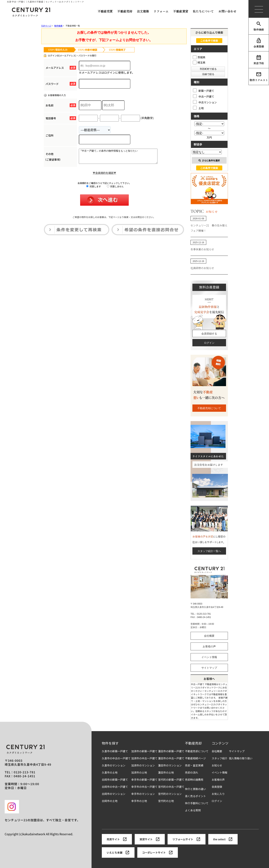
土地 (198, 108)
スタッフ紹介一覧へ (209, 551)
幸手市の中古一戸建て (144, 787)
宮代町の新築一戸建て (171, 780)
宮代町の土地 (166, 801)
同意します (93, 189)
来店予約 (259, 60)
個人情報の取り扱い (241, 758)
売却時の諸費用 (194, 780)
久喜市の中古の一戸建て (116, 758)
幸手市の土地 (139, 801)
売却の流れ (191, 773)
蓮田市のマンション (170, 765)
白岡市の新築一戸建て (115, 780)
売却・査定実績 (194, 765)
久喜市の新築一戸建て (115, 751)
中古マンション (205, 102)
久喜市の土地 (110, 773)
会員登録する (209, 334)
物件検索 (259, 26)
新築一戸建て (204, 90)
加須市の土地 (139, 773)
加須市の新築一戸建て (144, 751)
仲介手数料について (197, 803)
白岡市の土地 (110, 801)
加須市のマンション (143, 765)
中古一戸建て (204, 96)
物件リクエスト (259, 77)
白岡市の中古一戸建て (115, 787)
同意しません (115, 189)
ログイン (209, 343)
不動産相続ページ (195, 758)
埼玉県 (199, 62)
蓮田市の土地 (166, 773)
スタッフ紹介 (219, 758)
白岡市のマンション (114, 794)
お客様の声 (209, 646)
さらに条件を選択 (209, 160)
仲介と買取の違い (195, 789)
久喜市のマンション (114, 765)
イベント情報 (209, 657)
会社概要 (209, 636)
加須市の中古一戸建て (144, 758)
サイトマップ (209, 668)
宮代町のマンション (170, 794)
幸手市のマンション (143, 794)
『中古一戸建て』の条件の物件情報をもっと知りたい (123, 158)
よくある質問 (193, 810)
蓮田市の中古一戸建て (171, 758)
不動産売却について (209, 408)
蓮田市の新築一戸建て (171, 751)
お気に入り (218, 794)
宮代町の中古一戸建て (171, 787)
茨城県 (199, 57)
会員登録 (259, 43)
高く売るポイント (195, 796)
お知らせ (217, 765)
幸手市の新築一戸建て (144, 780)
